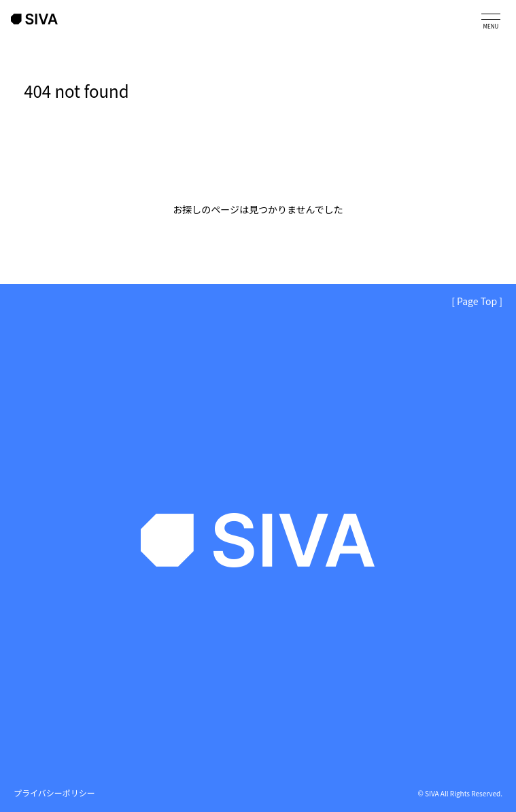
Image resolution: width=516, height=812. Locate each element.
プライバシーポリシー (54, 793)
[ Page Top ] (477, 301)
